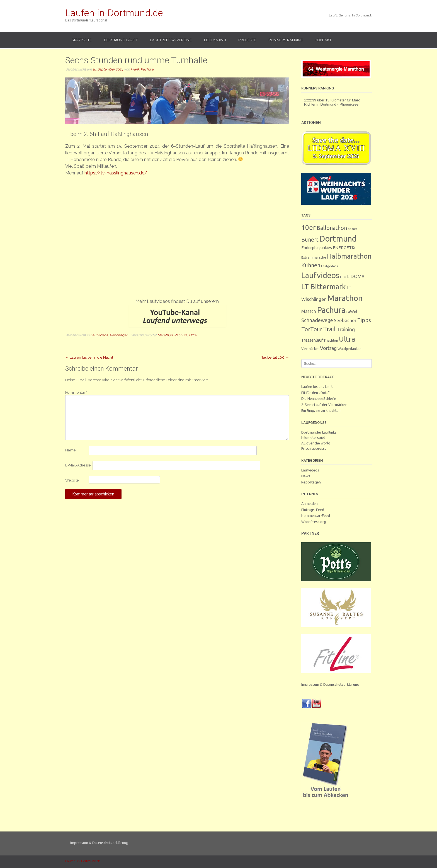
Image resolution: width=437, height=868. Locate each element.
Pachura (181, 335)
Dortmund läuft (121, 40)
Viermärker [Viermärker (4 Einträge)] (310, 349)
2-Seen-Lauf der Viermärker (324, 405)
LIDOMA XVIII (215, 40)
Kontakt (323, 40)
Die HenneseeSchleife (319, 398)
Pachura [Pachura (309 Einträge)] (331, 310)
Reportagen (119, 335)
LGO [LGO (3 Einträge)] (343, 277)
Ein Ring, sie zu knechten (321, 410)
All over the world (316, 443)
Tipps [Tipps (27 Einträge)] (364, 320)
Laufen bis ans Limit (317, 386)
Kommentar (76, 392)
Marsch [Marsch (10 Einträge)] (309, 311)
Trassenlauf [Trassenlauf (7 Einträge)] (312, 340)
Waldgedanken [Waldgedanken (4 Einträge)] (349, 349)
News (306, 476)
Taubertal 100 (275, 357)
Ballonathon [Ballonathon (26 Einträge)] (332, 228)
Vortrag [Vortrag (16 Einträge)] (328, 348)
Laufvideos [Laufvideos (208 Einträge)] (320, 275)
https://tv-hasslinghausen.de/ (116, 173)
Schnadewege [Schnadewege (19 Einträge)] (317, 320)
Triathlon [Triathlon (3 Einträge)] (331, 340)
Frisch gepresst (314, 448)
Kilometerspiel (313, 437)
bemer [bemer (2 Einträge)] (352, 229)
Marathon (165, 335)
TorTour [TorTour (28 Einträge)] (312, 329)
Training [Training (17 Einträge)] (346, 329)
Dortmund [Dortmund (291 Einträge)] (338, 239)
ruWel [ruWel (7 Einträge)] (352, 311)
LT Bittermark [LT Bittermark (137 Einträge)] (324, 287)
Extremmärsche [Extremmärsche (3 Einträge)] (314, 257)
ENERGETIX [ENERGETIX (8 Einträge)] (344, 248)
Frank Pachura (142, 69)
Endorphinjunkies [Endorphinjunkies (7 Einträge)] (317, 248)
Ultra (193, 335)
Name (71, 450)
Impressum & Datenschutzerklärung (330, 684)
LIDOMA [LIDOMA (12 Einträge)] (356, 276)
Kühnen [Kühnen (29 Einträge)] (311, 265)
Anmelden (309, 504)
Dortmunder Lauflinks (319, 432)
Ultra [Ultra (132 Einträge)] (347, 339)
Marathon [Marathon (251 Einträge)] (345, 298)
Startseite (82, 40)
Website (72, 480)
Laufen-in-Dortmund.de (114, 13)
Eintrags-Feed (313, 510)
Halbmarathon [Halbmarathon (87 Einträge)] (349, 256)
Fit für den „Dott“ (315, 393)
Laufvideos (99, 335)
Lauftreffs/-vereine (171, 40)
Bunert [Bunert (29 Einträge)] (310, 240)
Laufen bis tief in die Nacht (89, 357)
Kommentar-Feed (316, 516)
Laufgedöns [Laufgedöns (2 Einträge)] (329, 266)
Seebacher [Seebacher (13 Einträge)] (345, 320)
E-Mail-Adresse (79, 465)
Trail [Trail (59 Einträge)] (329, 329)
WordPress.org (314, 522)
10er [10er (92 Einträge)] (309, 227)
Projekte (247, 40)
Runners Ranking (286, 40)
